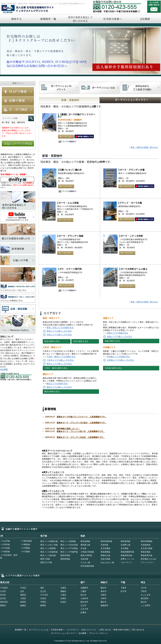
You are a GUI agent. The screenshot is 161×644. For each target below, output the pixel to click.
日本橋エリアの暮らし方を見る (121, 360)
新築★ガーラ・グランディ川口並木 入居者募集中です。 (82, 423)
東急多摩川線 (147, 555)
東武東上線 (85, 545)
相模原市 (104, 605)
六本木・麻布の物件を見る (56, 368)
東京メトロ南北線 (48, 555)
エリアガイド (73, 630)
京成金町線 (146, 545)
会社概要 (4, 369)
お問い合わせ (154, 6)
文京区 (3, 591)
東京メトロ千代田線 (69, 548)
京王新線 (125, 548)
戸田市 (144, 591)
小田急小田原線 (87, 552)
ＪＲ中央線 (5, 548)
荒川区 (3, 595)
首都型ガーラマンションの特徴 (100, 87)
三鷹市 (83, 591)
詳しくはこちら (66, 137)
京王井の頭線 (147, 548)
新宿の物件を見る (52, 341)
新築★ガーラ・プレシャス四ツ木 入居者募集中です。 (81, 431)
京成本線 (104, 545)
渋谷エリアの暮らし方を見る (59, 335)
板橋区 (23, 605)
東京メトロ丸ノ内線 (49, 545)
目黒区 (63, 598)
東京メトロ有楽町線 (49, 552)
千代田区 (4, 588)
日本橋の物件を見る (113, 368)
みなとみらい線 (107, 562)
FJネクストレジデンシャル (28, 9)
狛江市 (83, 595)
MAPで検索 (18, 91)
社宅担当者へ (112, 19)
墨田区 (23, 595)
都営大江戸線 (46, 562)
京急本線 (84, 559)
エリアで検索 (18, 109)
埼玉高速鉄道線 (87, 566)
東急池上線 (105, 555)
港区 (42, 588)
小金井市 (84, 598)
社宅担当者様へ (58, 630)
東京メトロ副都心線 (49, 541)
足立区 (43, 591)
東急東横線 (105, 552)
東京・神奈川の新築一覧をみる (144, 147)
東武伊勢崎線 (147, 541)
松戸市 (124, 591)
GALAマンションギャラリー (120, 100)
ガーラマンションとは (39, 630)
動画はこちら (84, 137)
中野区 (43, 602)
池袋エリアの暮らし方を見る (120, 337)
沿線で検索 (18, 100)
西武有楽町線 (106, 541)
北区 (22, 591)
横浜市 (103, 588)
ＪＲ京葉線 (25, 552)
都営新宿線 (65, 559)
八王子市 (84, 609)
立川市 (83, 605)
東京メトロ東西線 (48, 548)
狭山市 (144, 602)
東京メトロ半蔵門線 (69, 552)
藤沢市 (103, 602)
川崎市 (103, 595)
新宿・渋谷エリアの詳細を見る (60, 328)
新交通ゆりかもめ (148, 559)
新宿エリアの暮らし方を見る (59, 331)
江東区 (63, 595)
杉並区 (63, 602)
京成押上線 (125, 545)
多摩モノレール (127, 559)
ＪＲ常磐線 (25, 548)
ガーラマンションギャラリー (63, 633)
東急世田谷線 (126, 555)
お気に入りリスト (89, 630)
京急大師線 (105, 559)
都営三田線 (45, 559)
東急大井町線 (86, 555)
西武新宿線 (125, 541)
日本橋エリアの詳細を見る (118, 357)
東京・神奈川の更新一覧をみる (144, 302)
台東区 (63, 588)
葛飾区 (63, 591)
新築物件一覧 (48, 19)
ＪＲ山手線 (5, 541)
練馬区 (43, 605)
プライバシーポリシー (98, 633)
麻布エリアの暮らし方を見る (59, 364)
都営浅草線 (65, 555)
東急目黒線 (146, 552)
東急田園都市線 (127, 552)
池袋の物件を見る (112, 341)
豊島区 (3, 605)
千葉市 (124, 588)
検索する (16, 19)
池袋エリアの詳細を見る (117, 333)
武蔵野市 (84, 588)
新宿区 (23, 602)
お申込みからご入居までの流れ (141, 87)
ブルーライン (126, 562)
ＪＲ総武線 (5, 552)
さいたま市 (146, 595)
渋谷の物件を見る (81, 341)
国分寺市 (84, 602)
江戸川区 (44, 595)
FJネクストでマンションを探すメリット (59, 87)
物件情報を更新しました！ (68, 429)
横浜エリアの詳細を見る (57, 384)
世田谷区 (4, 602)
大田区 (23, 598)
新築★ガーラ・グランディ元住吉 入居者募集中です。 (81, 437)
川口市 (144, 588)
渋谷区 (43, 598)
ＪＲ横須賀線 (26, 541)
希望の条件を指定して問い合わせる (80, 19)
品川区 (3, 598)
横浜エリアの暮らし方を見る (59, 387)
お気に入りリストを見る (18, 143)
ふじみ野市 (146, 605)
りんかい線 (85, 562)
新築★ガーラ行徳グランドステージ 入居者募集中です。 (82, 417)
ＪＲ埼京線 (5, 545)
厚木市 (103, 591)
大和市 (103, 598)
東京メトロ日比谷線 (69, 545)
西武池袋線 (85, 541)
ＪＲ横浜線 (25, 545)
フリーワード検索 (31, 118)
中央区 (23, 588)
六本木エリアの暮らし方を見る (60, 360)
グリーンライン (148, 562)
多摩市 (83, 613)
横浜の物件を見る (52, 392)
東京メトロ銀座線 (68, 541)
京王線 (83, 548)
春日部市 (145, 598)
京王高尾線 (105, 548)
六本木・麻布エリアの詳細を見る (61, 357)
